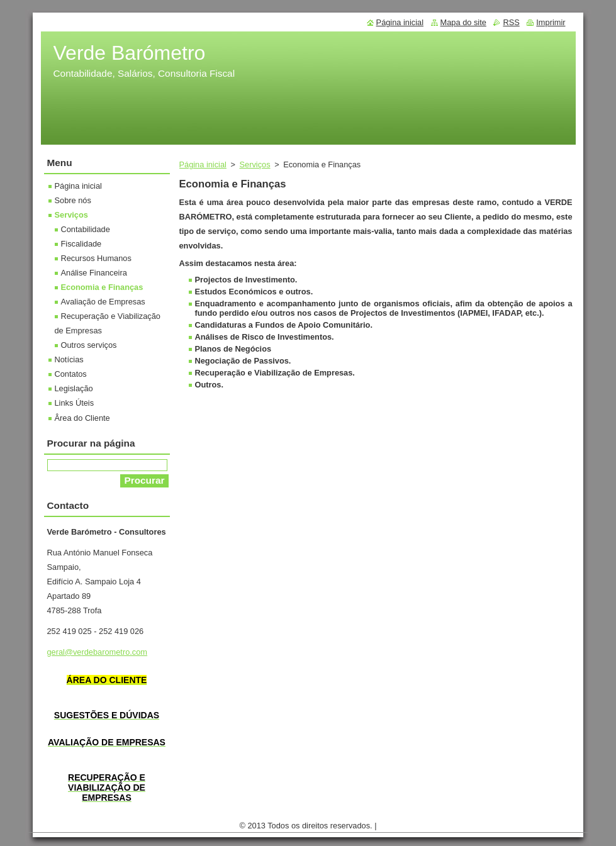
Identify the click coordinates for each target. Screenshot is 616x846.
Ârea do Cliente (82, 418)
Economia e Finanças (102, 287)
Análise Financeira (94, 273)
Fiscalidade (81, 244)
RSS (511, 22)
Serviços (255, 164)
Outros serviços (89, 345)
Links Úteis (75, 403)
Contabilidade (86, 229)
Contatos (71, 374)
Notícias (69, 359)
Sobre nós (73, 200)
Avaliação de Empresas (103, 302)
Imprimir (551, 22)
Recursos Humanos (96, 258)
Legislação (74, 388)
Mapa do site (463, 22)
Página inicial (203, 164)
